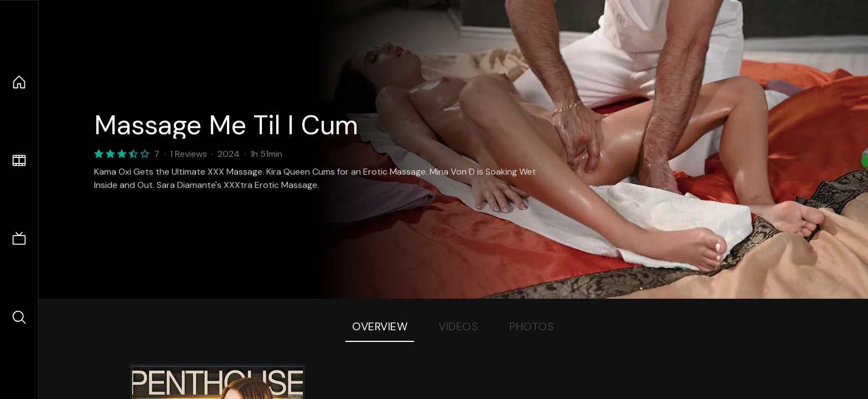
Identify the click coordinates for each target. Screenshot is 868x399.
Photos (532, 326)
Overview (380, 326)
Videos (458, 326)
